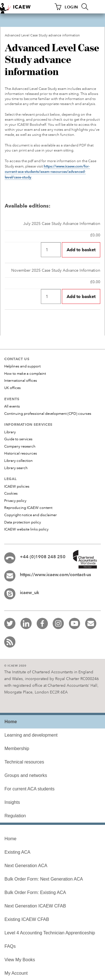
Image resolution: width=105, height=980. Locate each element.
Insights (12, 802)
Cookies (11, 494)
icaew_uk (30, 593)
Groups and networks (26, 775)
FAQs (10, 946)
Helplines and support (22, 366)
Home (11, 839)
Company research (20, 446)
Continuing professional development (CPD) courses (48, 414)
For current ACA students (30, 789)
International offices (21, 381)
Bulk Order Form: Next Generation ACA (44, 879)
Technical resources (24, 762)
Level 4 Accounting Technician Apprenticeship (50, 933)
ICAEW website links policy (26, 529)
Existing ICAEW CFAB (27, 919)
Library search (16, 468)
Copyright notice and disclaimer (31, 515)
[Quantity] (51, 250)
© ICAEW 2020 (15, 666)
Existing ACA (17, 852)
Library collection (18, 461)
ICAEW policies (17, 486)
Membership (17, 749)
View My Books (20, 960)
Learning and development (31, 735)
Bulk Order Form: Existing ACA (35, 892)
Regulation (15, 816)
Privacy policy (15, 501)
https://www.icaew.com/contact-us (55, 575)
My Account (16, 973)
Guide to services (18, 439)
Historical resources (21, 453)
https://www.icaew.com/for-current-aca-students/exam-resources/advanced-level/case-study (47, 172)
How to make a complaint (25, 374)
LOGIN (71, 7)
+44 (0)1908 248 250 (43, 557)
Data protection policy (23, 522)
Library (10, 432)
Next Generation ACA (26, 866)
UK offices (12, 388)
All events (12, 406)
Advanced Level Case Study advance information (42, 35)
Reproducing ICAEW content (28, 508)
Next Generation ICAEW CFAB (35, 906)
